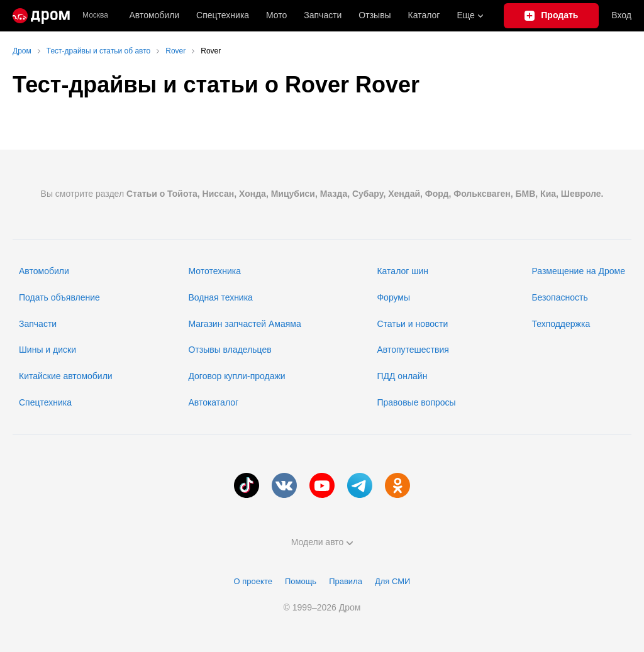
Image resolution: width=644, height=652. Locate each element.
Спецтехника (45, 402)
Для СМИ (392, 581)
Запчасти (323, 15)
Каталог (424, 15)
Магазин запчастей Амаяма (244, 324)
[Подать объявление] (551, 16)
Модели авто (322, 542)
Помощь (301, 581)
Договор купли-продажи (236, 376)
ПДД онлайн (402, 376)
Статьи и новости (412, 324)
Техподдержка (561, 324)
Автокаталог (213, 402)
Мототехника (214, 271)
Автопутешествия (413, 350)
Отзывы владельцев (230, 350)
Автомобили (154, 15)
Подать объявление (59, 297)
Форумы (393, 297)
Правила (346, 581)
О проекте (253, 581)
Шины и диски (47, 350)
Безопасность (559, 297)
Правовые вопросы (416, 402)
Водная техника (220, 297)
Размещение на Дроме (578, 271)
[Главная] (41, 16)
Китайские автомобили (66, 376)
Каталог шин (402, 271)
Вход (621, 15)
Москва (95, 15)
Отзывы (375, 15)
